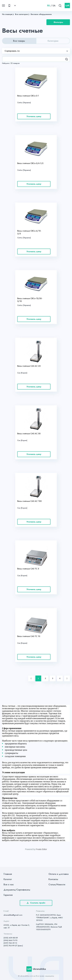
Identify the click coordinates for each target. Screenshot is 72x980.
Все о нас (9, 885)
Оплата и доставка (59, 874)
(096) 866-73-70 (11, 940)
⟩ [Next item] (67, 678)
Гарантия (8, 895)
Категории (53, 41)
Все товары (19, 41)
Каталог (8, 879)
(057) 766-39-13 (10, 943)
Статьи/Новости (57, 885)
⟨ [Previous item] (31, 678)
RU (49, 6)
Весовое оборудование (41, 14)
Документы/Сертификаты (17, 890)
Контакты (53, 879)
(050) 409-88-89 (11, 938)
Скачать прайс (36, 903)
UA (54, 6)
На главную (7, 14)
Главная (8, 874)
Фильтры (58, 22)
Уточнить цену (34, 116)
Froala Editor (41, 849)
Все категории (21, 14)
